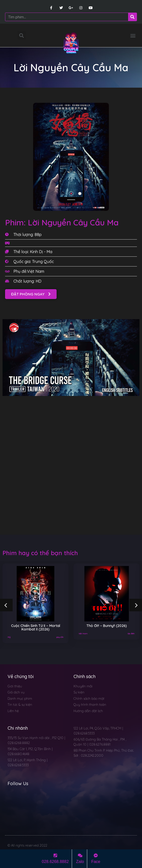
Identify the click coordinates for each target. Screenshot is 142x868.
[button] (133, 35)
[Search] (132, 17)
